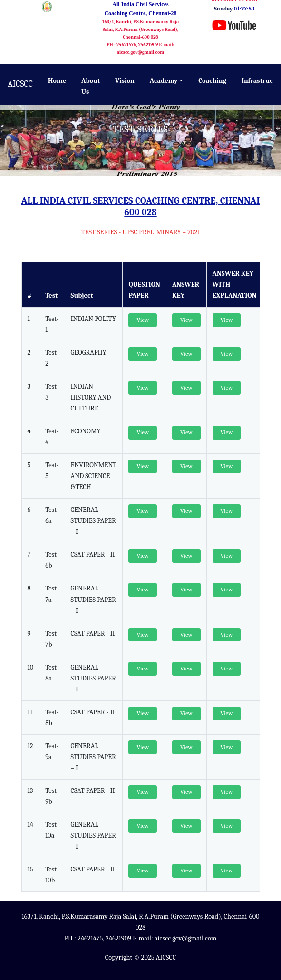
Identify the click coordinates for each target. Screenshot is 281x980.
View (143, 320)
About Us (91, 86)
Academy (164, 81)
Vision (125, 81)
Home (57, 81)
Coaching (212, 81)
